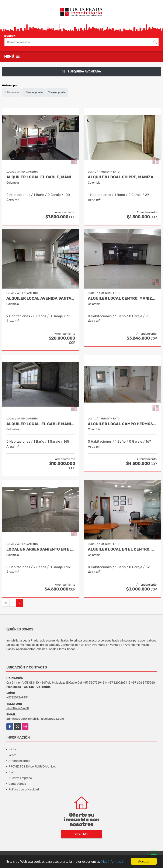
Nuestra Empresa (20, 778)
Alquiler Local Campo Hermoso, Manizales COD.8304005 (122, 424)
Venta (12, 755)
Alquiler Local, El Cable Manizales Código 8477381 (41, 424)
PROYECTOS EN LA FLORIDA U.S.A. (32, 767)
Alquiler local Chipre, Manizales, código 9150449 (122, 177)
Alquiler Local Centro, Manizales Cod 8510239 (122, 298)
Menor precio (34, 92)
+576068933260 (18, 708)
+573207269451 (17, 697)
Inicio (12, 749)
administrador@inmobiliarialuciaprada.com (35, 719)
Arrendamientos (19, 761)
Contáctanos (17, 784)
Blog (11, 772)
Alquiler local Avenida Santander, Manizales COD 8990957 (41, 298)
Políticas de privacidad (24, 789)
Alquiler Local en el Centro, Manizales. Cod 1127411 (122, 549)
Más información (113, 862)
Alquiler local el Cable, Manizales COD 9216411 (41, 177)
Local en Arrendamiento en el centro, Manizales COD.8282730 (41, 549)
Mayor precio (57, 92)
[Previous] (6, 603)
